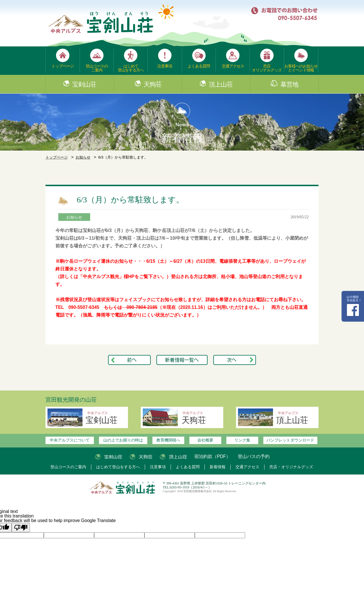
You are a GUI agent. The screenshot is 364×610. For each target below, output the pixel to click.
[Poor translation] (21, 528)
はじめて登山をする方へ (131, 68)
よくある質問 (199, 66)
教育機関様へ (168, 440)
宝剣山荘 (84, 85)
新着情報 (218, 467)
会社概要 (205, 440)
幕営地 (289, 85)
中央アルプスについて (70, 440)
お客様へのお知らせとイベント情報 (301, 68)
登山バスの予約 (254, 456)
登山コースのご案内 (97, 68)
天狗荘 (153, 85)
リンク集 (242, 440)
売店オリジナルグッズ (267, 68)
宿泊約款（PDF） (212, 456)
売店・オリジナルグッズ (291, 467)
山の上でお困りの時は (123, 440)
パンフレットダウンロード (290, 440)
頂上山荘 (221, 85)
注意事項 (165, 66)
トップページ (63, 66)
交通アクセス (233, 66)
